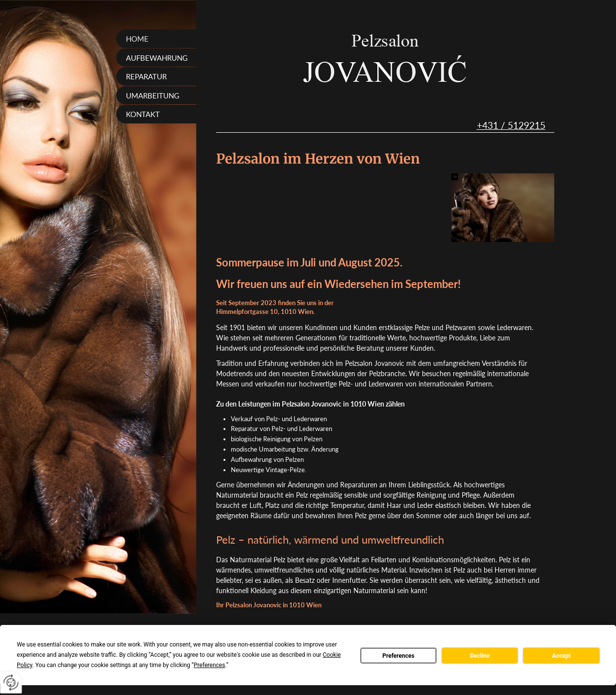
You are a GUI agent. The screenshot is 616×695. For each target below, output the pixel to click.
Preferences (398, 656)
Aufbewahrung (157, 58)
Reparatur (146, 76)
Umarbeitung (153, 96)
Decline (480, 656)
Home (137, 39)
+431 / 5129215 (511, 125)
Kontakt (143, 114)
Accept (562, 656)
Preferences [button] (209, 665)
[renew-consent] (11, 683)
